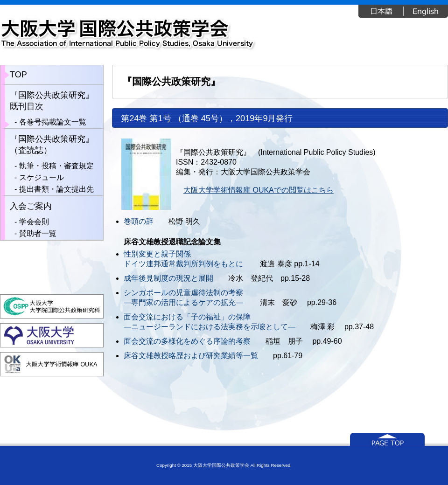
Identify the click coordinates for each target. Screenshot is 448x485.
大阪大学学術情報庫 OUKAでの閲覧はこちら (259, 190)
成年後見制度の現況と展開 (168, 278)
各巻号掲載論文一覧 (53, 122)
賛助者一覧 (38, 233)
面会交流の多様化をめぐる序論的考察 (187, 341)
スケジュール (42, 177)
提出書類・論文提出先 (56, 189)
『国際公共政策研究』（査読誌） (52, 145)
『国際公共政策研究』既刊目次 (52, 101)
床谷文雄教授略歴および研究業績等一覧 (191, 356)
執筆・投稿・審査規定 (56, 166)
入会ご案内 (31, 206)
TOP (18, 75)
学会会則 (34, 222)
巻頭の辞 (139, 221)
